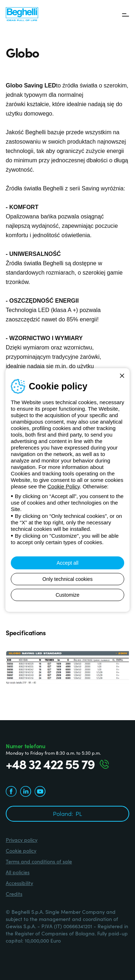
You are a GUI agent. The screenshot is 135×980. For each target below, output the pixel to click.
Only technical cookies (67, 579)
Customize (67, 595)
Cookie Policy (64, 486)
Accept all (67, 563)
